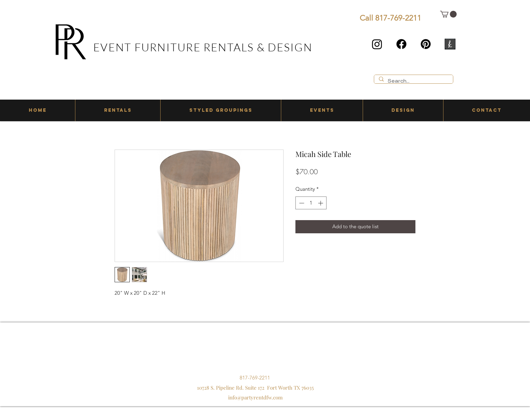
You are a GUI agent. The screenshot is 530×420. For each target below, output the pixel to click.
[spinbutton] (311, 203)
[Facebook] (401, 44)
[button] (448, 14)
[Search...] (413, 82)
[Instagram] (377, 44)
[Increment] (321, 203)
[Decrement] (301, 203)
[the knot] (450, 44)
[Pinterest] (426, 44)
